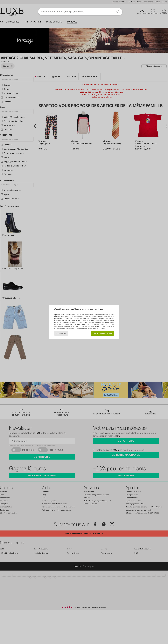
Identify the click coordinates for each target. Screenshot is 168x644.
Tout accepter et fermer (102, 333)
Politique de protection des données (92, 328)
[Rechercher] (118, 12)
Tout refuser (61, 333)
